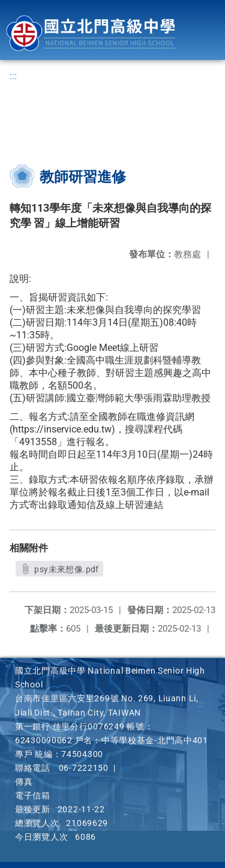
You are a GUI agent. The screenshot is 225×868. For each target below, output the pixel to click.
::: (13, 76)
